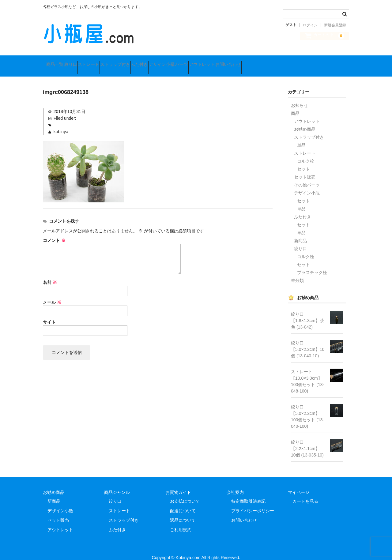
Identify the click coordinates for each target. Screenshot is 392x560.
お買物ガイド (178, 484)
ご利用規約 (181, 521)
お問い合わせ (326, 62)
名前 (50, 274)
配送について (183, 502)
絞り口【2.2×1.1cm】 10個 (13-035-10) (307, 440)
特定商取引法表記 (248, 493)
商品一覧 (58, 62)
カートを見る (305, 493)
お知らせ (300, 97)
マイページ (299, 484)
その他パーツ (307, 177)
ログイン (310, 25)
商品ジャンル (117, 484)
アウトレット (287, 62)
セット (303, 161)
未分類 (297, 272)
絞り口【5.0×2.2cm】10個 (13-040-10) (308, 341)
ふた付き (190, 62)
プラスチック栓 (312, 264)
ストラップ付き (153, 62)
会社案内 (235, 484)
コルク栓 (306, 153)
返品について (183, 512)
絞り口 (85, 62)
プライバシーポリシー (253, 502)
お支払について (185, 493)
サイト (49, 314)
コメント (54, 232)
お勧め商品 (305, 121)
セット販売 (305, 169)
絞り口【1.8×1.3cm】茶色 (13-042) (307, 312)
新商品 (300, 232)
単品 (301, 137)
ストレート (115, 62)
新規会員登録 (335, 25)
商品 (295, 105)
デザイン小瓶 (224, 62)
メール (52, 294)
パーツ (255, 62)
